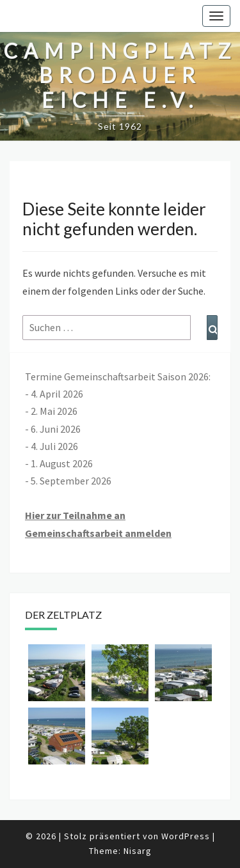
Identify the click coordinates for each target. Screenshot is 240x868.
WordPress (186, 836)
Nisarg (138, 851)
